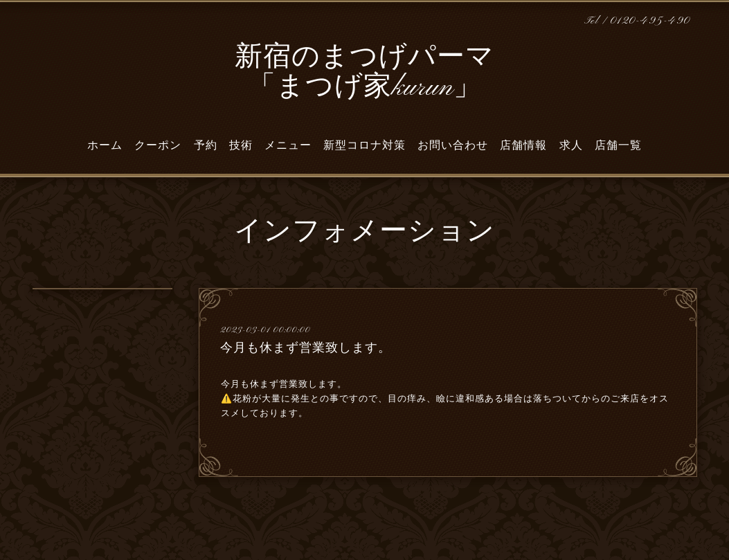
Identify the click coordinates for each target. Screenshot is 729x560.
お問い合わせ (453, 145)
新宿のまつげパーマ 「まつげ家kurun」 (364, 73)
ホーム (105, 145)
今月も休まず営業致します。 (306, 347)
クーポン (158, 145)
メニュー (288, 145)
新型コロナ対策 (364, 145)
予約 (206, 145)
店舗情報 (523, 145)
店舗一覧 (618, 145)
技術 (241, 145)
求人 (571, 145)
